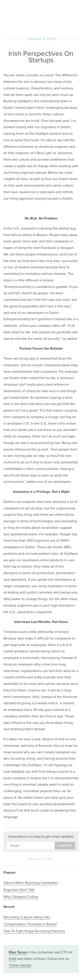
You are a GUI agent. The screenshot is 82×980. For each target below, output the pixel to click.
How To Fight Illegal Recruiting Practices (34, 931)
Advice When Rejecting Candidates (31, 883)
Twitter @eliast (20, 965)
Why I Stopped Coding (21, 897)
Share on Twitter (41, 859)
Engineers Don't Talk (19, 890)
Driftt (13, 959)
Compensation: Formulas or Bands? (30, 924)
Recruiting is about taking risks (27, 917)
